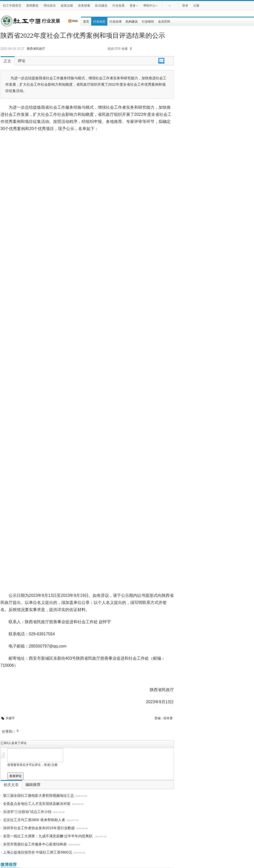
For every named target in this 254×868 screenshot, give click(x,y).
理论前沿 (50, 6)
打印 (118, 49)
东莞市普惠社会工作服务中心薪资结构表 (35, 844)
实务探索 (84, 6)
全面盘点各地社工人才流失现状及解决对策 (37, 804)
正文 (7, 61)
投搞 (111, 49)
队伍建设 (101, 6)
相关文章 (11, 785)
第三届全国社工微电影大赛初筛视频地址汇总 (38, 796)
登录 (185, 6)
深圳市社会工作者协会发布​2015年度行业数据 (39, 828)
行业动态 (99, 22)
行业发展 (119, 6)
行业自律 (115, 22)
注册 (196, 6)
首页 (86, 22)
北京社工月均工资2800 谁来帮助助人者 (34, 820)
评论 (22, 61)
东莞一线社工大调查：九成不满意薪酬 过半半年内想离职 (48, 836)
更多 (134, 5)
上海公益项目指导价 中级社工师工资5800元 (38, 852)
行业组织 (148, 22)
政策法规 (67, 6)
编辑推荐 (33, 785)
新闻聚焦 (32, 6)
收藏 (125, 49)
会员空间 (164, 22)
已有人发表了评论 (14, 743)
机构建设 (132, 22)
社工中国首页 (12, 6)
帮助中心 (151, 5)
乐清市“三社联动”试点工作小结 (27, 812)
